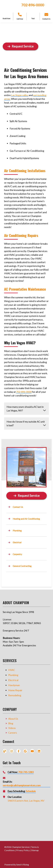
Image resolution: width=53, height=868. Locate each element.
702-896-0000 (33, 5)
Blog (11, 723)
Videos (12, 728)
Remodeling (15, 695)
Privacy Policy (23, 850)
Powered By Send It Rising (17, 864)
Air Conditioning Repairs (21, 235)
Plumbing (13, 675)
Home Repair (15, 690)
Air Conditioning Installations (25, 171)
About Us (13, 719)
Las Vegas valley (20, 95)
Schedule (31, 791)
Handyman (14, 685)
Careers (13, 733)
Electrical (13, 680)
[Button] (26, 496)
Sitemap (35, 850)
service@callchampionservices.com (22, 785)
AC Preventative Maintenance (25, 289)
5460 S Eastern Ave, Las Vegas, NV (26, 801)
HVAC (12, 670)
